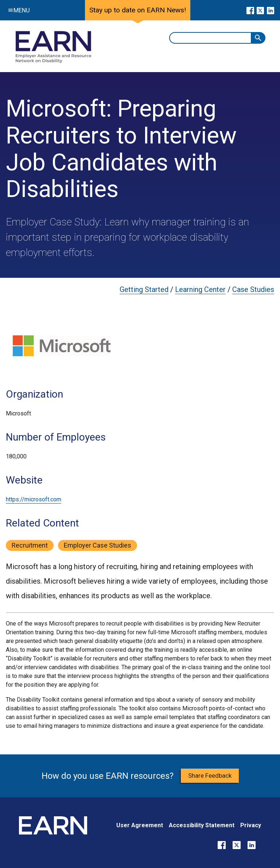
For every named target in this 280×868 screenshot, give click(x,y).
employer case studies (98, 545)
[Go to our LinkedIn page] (270, 10)
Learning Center (200, 289)
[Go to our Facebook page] (250, 10)
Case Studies (253, 289)
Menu (17, 10)
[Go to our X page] (260, 10)
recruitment (30, 545)
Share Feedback (210, 776)
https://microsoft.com (34, 499)
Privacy (251, 825)
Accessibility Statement (202, 825)
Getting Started (144, 289)
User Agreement (140, 825)
